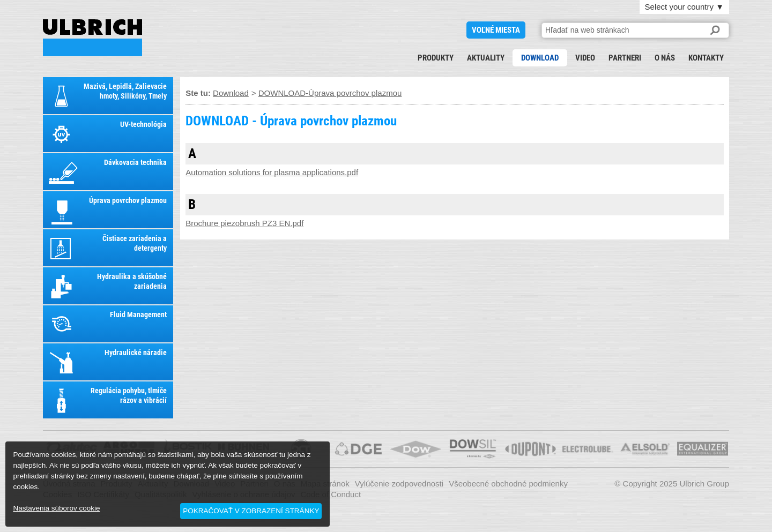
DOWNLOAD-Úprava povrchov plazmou (330, 93)
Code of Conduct (331, 494)
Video (585, 58)
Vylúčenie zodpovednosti (399, 484)
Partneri (625, 58)
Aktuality (486, 58)
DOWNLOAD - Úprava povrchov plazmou (92, 38)
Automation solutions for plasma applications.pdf (272, 172)
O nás (665, 58)
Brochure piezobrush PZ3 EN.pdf (244, 223)
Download (540, 58)
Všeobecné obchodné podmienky (508, 484)
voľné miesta (496, 30)
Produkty (436, 58)
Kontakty (706, 58)
